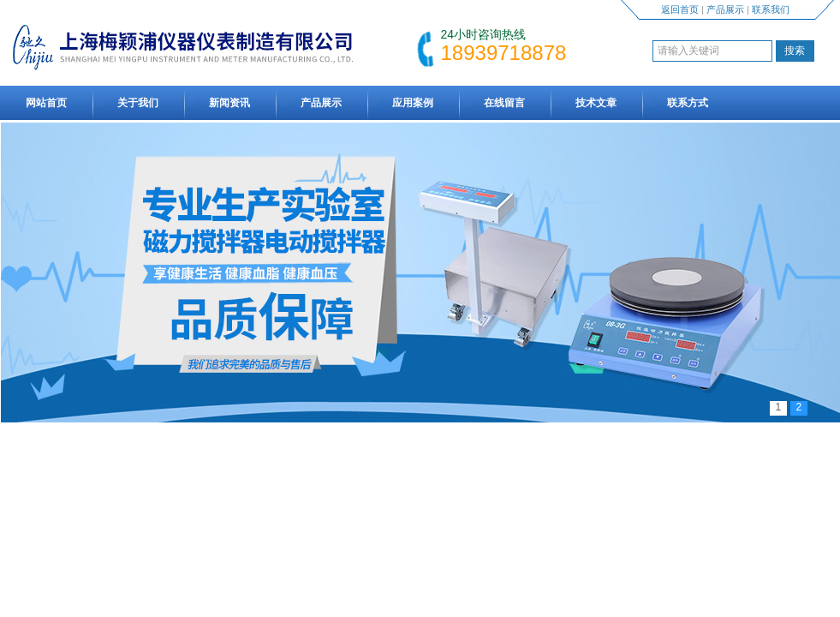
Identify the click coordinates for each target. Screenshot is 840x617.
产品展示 (725, 9)
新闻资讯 (229, 103)
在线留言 (504, 103)
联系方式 (688, 103)
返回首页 (680, 9)
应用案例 (413, 103)
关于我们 (138, 103)
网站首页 (46, 103)
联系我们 (771, 9)
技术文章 (596, 103)
